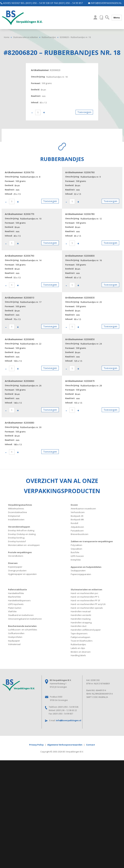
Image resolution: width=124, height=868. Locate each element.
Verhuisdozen (78, 512)
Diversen (13, 563)
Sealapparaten (78, 571)
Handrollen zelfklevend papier (86, 630)
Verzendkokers (16, 556)
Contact (90, 745)
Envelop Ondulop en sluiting (22, 534)
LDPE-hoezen (77, 556)
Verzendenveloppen (19, 527)
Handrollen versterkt (81, 615)
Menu (117, 18)
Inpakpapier (14, 641)
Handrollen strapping (81, 623)
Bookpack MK (77, 519)
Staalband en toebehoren (21, 615)
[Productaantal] (38, 112)
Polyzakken (76, 545)
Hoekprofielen (15, 637)
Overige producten (17, 571)
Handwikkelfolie (16, 593)
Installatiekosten (16, 519)
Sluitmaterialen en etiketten (26, 37)
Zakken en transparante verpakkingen (92, 541)
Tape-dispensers (79, 633)
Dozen (74, 505)
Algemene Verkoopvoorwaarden (65, 745)
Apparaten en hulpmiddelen (86, 567)
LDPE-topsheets (16, 604)
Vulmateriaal (14, 644)
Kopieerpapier (15, 567)
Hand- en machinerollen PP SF (85, 600)
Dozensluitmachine (18, 512)
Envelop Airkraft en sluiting (21, 530)
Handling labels (78, 655)
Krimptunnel (14, 516)
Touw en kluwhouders (82, 641)
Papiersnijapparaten (81, 574)
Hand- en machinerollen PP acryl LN (88, 604)
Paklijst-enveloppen (80, 637)
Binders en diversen (81, 652)
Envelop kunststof (17, 541)
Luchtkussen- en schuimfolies (23, 630)
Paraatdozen (77, 531)
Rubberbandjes (49, 37)
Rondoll (74, 523)
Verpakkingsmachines (20, 505)
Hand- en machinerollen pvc (84, 593)
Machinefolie (14, 597)
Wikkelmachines (16, 509)
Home (7, 37)
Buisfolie (75, 552)
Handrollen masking (81, 619)
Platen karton (15, 608)
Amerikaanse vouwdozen (83, 509)
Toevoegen (84, 112)
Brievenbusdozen (80, 534)
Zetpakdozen (77, 527)
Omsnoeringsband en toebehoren (25, 619)
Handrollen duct (79, 626)
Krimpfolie (76, 560)
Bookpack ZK (77, 516)
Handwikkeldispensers (19, 600)
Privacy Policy (36, 745)
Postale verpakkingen (20, 552)
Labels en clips (78, 648)
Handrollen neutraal (81, 611)
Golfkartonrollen (16, 633)
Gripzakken (76, 549)
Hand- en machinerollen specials (87, 608)
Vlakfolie (12, 611)
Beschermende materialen (22, 626)
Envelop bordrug (16, 538)
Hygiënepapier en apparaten (22, 574)
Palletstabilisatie (17, 590)
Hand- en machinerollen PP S (85, 597)
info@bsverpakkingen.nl (103, 3)
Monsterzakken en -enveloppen (24, 545)
